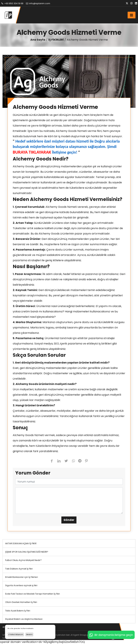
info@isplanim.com (38, 3)
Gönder (69, 520)
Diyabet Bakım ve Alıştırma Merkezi (24, 619)
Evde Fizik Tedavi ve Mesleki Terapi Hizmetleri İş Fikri (33, 594)
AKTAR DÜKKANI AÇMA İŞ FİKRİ (21, 543)
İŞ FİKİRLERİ (56, 40)
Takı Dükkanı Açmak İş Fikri (19, 569)
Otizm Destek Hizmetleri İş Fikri (21, 602)
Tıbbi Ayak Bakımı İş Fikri (18, 611)
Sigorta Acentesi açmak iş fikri (21, 585)
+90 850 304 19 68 (12, 3)
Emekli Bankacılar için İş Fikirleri (22, 577)
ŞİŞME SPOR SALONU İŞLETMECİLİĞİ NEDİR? (27, 552)
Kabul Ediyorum (16, 634)
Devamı (29, 634)
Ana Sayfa (38, 40)
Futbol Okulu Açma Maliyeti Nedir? (23, 560)
